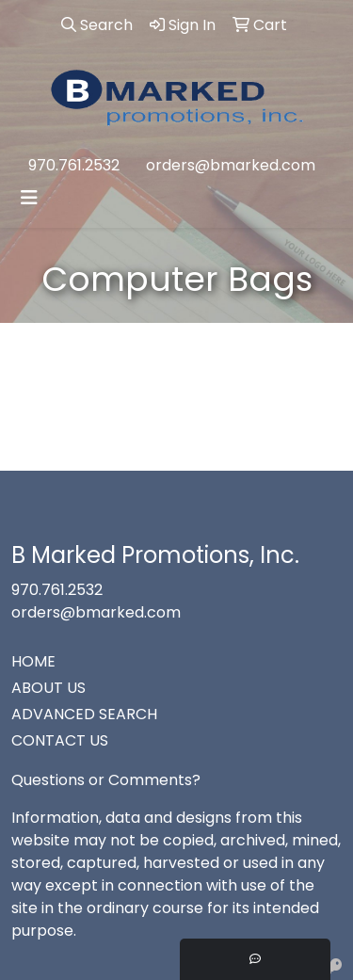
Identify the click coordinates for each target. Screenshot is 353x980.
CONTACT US (60, 740)
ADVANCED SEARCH (84, 714)
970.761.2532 (74, 165)
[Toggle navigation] (29, 198)
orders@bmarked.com (231, 165)
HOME (33, 661)
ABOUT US (48, 688)
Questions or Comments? (106, 780)
